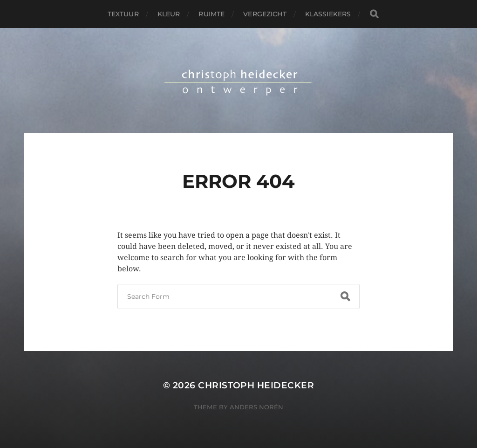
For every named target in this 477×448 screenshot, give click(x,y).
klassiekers (328, 14)
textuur (123, 14)
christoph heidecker (256, 385)
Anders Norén (256, 407)
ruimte (211, 14)
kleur (169, 14)
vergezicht (265, 14)
